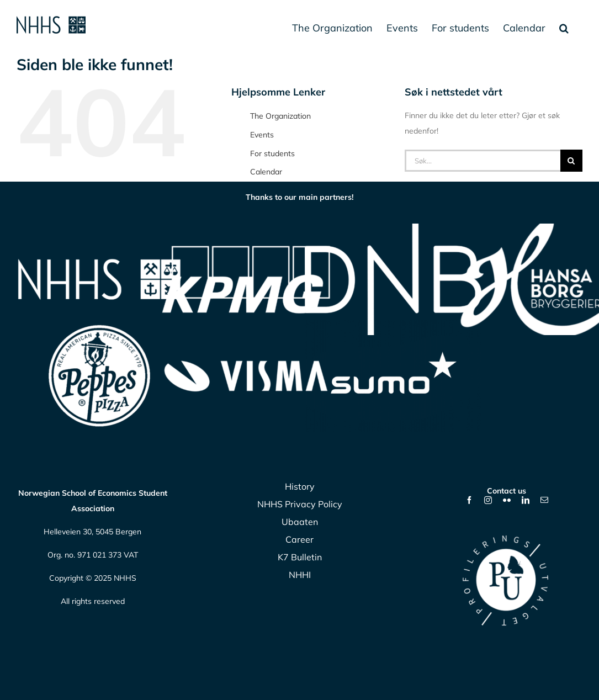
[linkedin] (526, 500)
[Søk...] (483, 161)
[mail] (544, 500)
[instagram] (488, 500)
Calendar (266, 172)
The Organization (280, 116)
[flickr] (507, 500)
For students (272, 153)
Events (262, 135)
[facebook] (469, 500)
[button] (564, 28)
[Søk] (571, 161)
